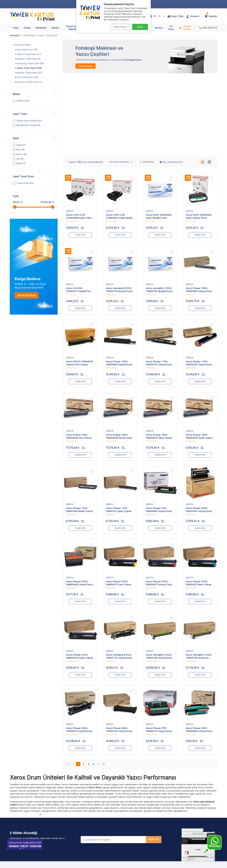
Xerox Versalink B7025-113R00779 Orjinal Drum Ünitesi (119, 576)
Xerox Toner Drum (29, 68)
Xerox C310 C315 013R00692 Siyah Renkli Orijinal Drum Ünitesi (119, 136)
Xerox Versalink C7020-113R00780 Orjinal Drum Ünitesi (159, 576)
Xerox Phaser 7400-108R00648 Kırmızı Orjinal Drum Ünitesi (120, 356)
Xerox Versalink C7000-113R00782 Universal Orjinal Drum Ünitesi (199, 576)
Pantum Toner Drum (28, 59)
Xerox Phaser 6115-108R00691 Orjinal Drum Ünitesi (159, 429)
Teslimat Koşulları (108, 805)
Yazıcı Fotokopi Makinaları (74, 28)
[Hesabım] (193, 16)
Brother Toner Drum (29, 73)
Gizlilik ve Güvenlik (109, 823)
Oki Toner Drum (27, 77)
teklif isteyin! (176, 806)
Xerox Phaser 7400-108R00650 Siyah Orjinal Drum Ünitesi (199, 356)
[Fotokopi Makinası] (140, 56)
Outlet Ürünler (187, 28)
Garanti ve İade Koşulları (113, 819)
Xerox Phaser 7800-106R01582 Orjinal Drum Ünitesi (199, 209)
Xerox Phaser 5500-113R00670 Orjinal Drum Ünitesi (79, 649)
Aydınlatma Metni (108, 828)
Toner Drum (29, 35)
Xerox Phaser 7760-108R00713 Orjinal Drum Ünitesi (159, 282)
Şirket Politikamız (108, 837)
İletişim (138, 832)
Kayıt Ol (154, 759)
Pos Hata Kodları (143, 810)
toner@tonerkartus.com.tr (34, 818)
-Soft (94, 865)
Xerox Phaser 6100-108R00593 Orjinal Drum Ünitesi (199, 649)
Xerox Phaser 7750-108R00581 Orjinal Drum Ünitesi (199, 282)
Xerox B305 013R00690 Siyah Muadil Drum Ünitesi (159, 136)
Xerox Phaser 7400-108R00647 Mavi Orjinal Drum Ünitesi (159, 356)
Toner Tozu (70, 823)
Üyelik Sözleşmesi (109, 810)
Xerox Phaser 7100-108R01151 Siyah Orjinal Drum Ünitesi (118, 429)
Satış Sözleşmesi (108, 814)
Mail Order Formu (144, 814)
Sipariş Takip (141, 805)
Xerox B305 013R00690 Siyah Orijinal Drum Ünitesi (199, 136)
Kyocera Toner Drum (29, 82)
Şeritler (55, 28)
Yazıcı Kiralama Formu (146, 819)
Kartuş (27, 28)
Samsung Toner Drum (30, 64)
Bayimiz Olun (141, 828)
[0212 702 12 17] (208, 28)
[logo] (32, 16)
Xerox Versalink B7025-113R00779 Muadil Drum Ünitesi (119, 209)
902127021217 (39, 811)
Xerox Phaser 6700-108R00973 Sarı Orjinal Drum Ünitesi (118, 502)
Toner (16, 28)
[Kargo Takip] (175, 16)
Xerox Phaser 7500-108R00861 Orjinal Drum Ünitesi (119, 282)
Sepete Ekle (80, 154)
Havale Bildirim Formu (111, 800)
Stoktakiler (147, 81)
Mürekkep (41, 28)
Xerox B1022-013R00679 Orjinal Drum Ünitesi (80, 282)
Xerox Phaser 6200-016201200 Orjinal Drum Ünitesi (199, 429)
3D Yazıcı (171, 28)
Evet (140, 27)
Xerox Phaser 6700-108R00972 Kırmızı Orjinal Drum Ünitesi (160, 502)
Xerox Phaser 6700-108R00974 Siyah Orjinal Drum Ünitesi (79, 576)
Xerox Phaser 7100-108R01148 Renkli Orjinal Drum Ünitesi (79, 429)
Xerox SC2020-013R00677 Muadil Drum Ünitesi (79, 209)
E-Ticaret (103, 865)
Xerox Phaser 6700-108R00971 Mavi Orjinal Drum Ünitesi (198, 502)
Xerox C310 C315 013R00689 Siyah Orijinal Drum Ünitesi (80, 136)
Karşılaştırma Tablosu (111, 832)
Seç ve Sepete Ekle (171, 81)
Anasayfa (15, 35)
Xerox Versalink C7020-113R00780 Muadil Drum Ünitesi (159, 209)
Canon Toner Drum (28, 54)
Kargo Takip (141, 800)
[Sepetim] (211, 16)
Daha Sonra (120, 27)
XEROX (70, 130)
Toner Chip (70, 832)
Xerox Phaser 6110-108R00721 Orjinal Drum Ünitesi (159, 649)
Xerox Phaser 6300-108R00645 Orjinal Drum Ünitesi (79, 502)
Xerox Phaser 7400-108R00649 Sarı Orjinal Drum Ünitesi (78, 356)
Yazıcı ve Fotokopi (74, 819)
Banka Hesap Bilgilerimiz (148, 823)
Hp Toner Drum (27, 50)
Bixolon (159, 28)
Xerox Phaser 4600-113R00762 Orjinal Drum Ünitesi (119, 649)
